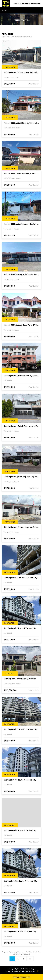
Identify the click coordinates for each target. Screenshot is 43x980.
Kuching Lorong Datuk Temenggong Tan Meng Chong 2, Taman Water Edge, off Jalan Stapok (21, 426)
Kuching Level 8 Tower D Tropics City (20, 931)
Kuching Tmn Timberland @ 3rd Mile (20, 679)
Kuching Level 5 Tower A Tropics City (20, 628)
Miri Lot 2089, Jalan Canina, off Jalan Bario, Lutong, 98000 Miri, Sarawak (21, 224)
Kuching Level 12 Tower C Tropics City (20, 729)
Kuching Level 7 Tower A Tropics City (20, 780)
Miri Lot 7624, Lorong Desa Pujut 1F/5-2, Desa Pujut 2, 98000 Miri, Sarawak (21, 325)
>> (30, 959)
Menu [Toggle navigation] (4, 10)
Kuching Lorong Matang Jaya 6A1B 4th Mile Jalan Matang (21, 72)
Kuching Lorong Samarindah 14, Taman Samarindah (21, 376)
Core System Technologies (26, 969)
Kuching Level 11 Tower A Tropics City (20, 881)
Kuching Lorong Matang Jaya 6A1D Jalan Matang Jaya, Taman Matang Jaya (21, 527)
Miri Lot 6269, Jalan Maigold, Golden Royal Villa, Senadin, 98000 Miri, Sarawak (21, 123)
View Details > (34, 84)
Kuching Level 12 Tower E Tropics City (20, 578)
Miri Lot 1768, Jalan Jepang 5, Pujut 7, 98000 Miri (21, 173)
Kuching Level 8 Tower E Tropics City (20, 830)
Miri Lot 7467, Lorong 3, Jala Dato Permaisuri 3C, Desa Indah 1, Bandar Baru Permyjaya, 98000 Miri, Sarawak (21, 275)
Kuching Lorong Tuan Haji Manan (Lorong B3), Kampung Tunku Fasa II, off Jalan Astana (21, 477)
